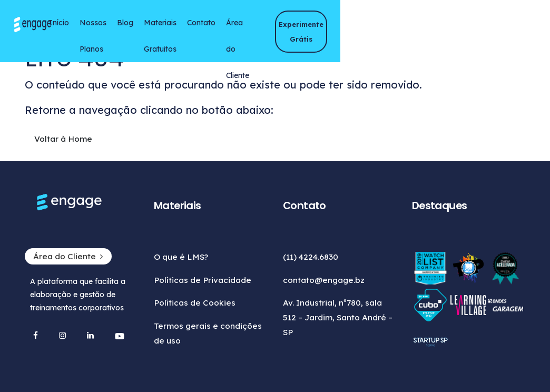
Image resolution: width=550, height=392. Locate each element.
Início (113, 27)
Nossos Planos (147, 31)
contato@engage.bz (324, 280)
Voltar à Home (46, 148)
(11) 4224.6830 (311, 257)
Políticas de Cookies (186, 303)
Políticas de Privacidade (194, 280)
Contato (307, 27)
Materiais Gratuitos (236, 31)
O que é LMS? (173, 257)
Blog (201, 27)
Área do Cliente (346, 31)
